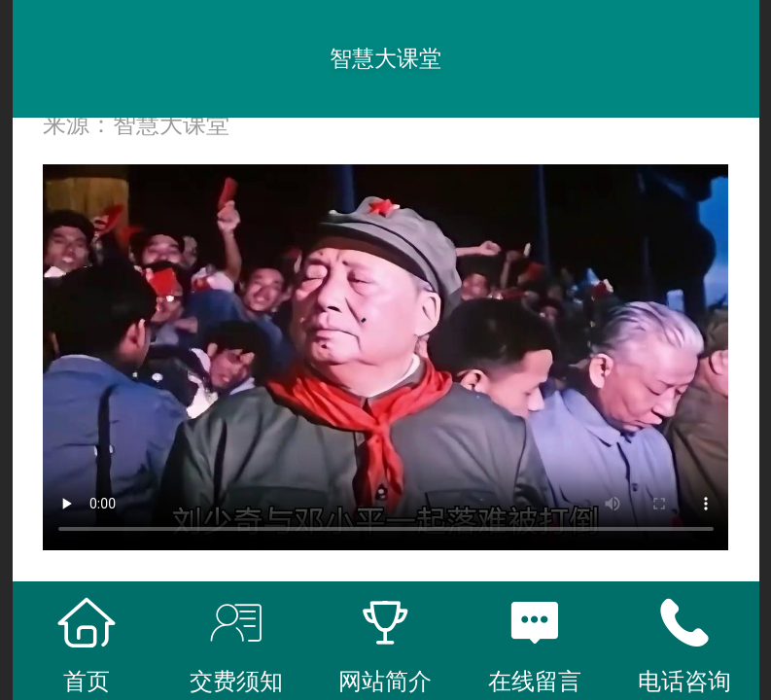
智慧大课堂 (385, 58)
